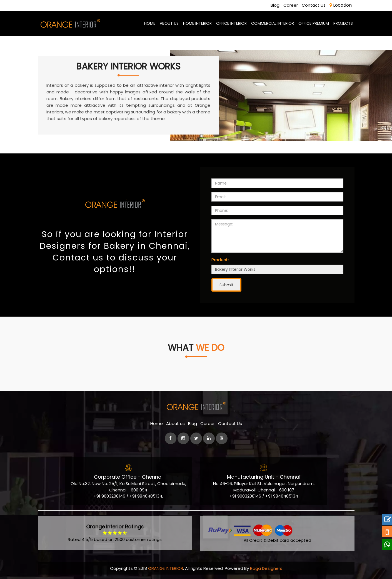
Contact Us (314, 5)
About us (175, 423)
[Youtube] (222, 438)
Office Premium (314, 23)
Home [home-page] (150, 23)
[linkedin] (209, 438)
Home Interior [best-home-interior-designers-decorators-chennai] (197, 23)
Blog (275, 5)
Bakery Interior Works (277, 269)
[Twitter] (196, 438)
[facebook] (171, 438)
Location (341, 5)
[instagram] (183, 438)
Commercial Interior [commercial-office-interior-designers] (273, 23)
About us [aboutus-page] (169, 23)
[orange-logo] (70, 23)
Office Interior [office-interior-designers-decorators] (231, 23)
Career (291, 5)
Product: (220, 260)
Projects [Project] (343, 23)
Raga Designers (266, 568)
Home (157, 423)
